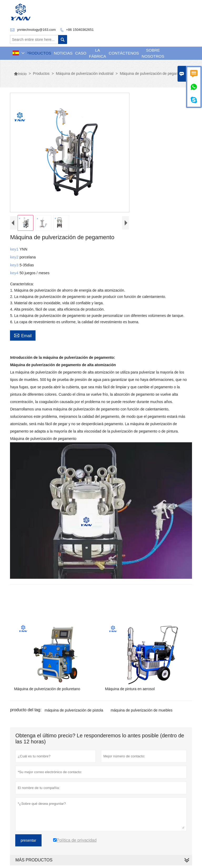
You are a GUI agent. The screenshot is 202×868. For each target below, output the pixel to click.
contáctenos (124, 53)
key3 (15, 265)
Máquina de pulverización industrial (85, 73)
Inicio (20, 74)
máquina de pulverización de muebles (142, 710)
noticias (63, 53)
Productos (39, 53)
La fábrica (97, 53)
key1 (15, 249)
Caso (81, 53)
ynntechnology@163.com (36, 30)
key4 (15, 273)
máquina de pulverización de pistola (74, 710)
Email (23, 335)
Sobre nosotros (153, 53)
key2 (15, 257)
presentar (28, 840)
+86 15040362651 (80, 30)
